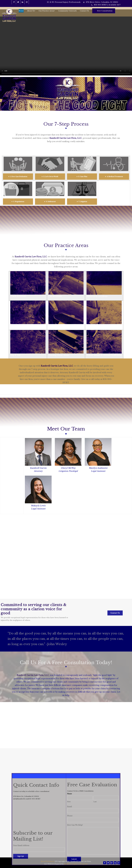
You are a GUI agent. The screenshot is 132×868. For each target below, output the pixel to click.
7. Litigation (83, 202)
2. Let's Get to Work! (51, 177)
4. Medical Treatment (115, 177)
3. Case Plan (83, 177)
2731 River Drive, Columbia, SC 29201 (102, 2)
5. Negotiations (19, 202)
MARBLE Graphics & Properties (76, 864)
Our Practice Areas (47, 11)
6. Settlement (51, 202)
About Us (31, 11)
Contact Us (84, 11)
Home (21, 11)
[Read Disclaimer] (48, 861)
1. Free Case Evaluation (19, 177)
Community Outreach (67, 11)
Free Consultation (105, 11)
